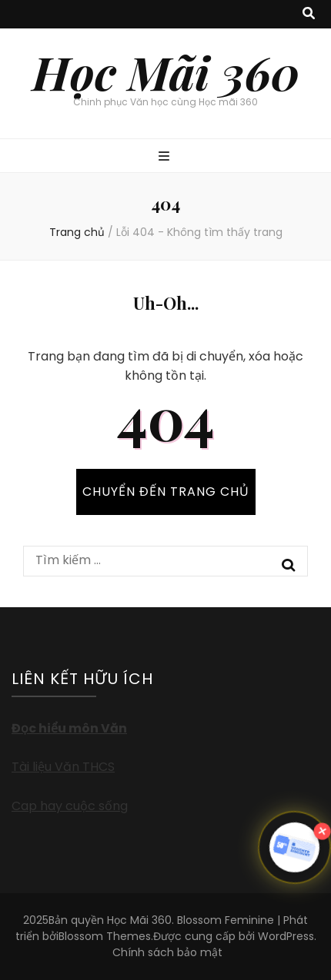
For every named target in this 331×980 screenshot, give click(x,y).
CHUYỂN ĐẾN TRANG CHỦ (166, 492)
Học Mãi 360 (166, 71)
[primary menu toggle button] (166, 157)
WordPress (286, 936)
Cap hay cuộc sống (70, 806)
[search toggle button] (309, 14)
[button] (294, 847)
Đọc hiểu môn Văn (69, 728)
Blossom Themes (105, 936)
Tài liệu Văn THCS (63, 767)
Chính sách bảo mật (167, 952)
